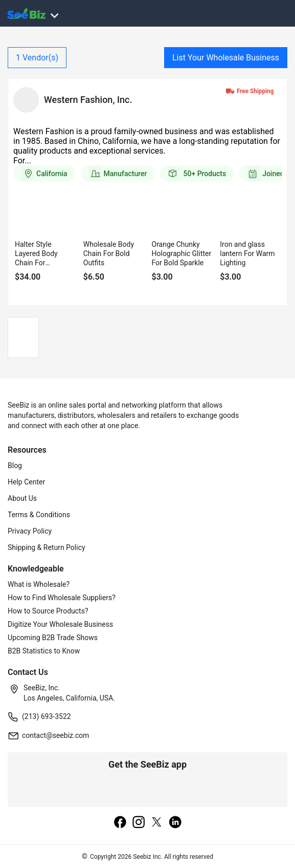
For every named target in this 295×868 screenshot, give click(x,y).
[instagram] (139, 823)
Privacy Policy (30, 531)
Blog (15, 465)
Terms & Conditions (39, 515)
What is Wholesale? (39, 584)
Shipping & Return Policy (47, 547)
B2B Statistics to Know (44, 651)
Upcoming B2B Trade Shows (53, 638)
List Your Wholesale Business (226, 58)
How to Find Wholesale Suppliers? (62, 598)
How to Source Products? (48, 611)
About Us (22, 498)
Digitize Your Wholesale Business (60, 624)
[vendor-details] (26, 100)
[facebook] (120, 823)
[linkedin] (175, 823)
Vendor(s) (37, 58)
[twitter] (157, 823)
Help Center (26, 482)
